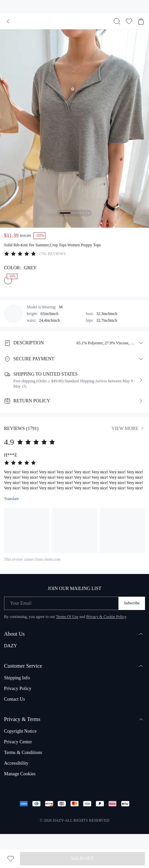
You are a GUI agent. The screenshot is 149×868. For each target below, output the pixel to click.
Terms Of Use (67, 617)
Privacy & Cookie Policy (106, 617)
